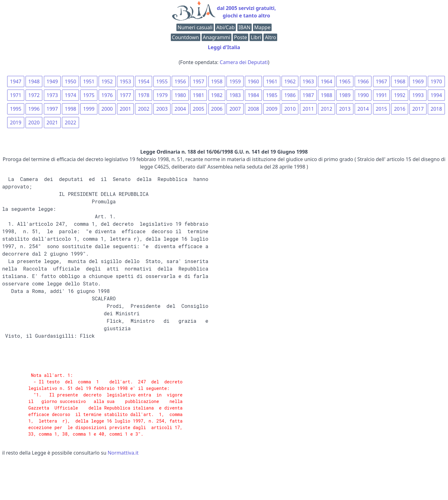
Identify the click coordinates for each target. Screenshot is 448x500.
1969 (418, 81)
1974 (70, 95)
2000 (107, 109)
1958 (217, 81)
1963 (308, 81)
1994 (436, 95)
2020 (34, 123)
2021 (52, 123)
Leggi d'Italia (224, 47)
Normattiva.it (123, 453)
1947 (16, 81)
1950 (70, 81)
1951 (89, 81)
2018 (436, 109)
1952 (107, 81)
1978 (144, 95)
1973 (52, 95)
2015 (382, 109)
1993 (418, 95)
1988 (327, 95)
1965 (345, 81)
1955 (162, 81)
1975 (89, 95)
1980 (180, 95)
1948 (34, 81)
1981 (199, 95)
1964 (327, 81)
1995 (16, 109)
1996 (34, 109)
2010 (290, 109)
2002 (144, 109)
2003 (162, 109)
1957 (199, 81)
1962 (290, 81)
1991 (382, 95)
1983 (235, 95)
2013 (345, 109)
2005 (199, 109)
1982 (217, 95)
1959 (235, 81)
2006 (217, 109)
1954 (144, 81)
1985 (272, 95)
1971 (16, 95)
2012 (327, 109)
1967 (382, 81)
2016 (400, 109)
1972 (34, 95)
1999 (89, 109)
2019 (16, 123)
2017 (418, 109)
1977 (126, 95)
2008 (253, 109)
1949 (52, 81)
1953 (126, 81)
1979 (162, 95)
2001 (126, 109)
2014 (363, 109)
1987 (308, 95)
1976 (107, 95)
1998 (70, 109)
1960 (253, 81)
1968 (400, 81)
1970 (436, 81)
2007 (235, 109)
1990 (363, 95)
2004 (180, 109)
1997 (52, 109)
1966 (363, 81)
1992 (400, 95)
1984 (253, 95)
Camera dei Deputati (244, 62)
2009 (272, 109)
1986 (290, 95)
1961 (272, 81)
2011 (308, 109)
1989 (345, 95)
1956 (180, 81)
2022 (70, 123)
